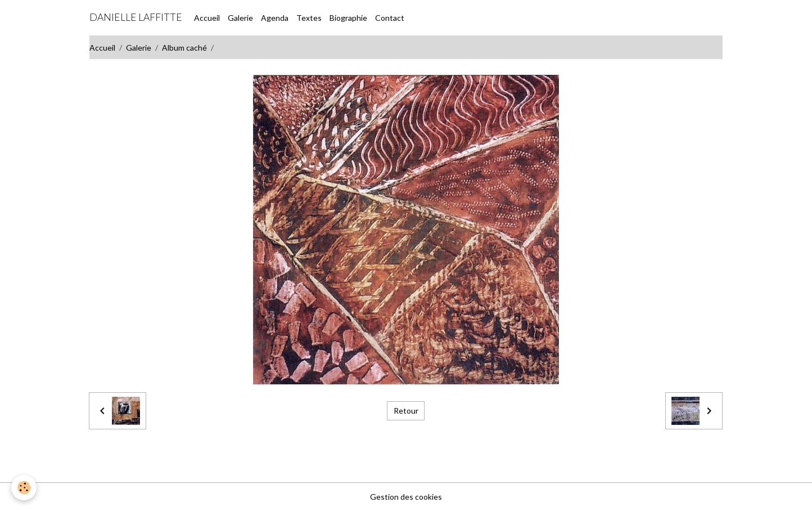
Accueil (207, 18)
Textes (309, 18)
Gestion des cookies (406, 497)
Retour (406, 411)
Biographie (348, 18)
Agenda (275, 18)
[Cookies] (24, 488)
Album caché (184, 48)
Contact (390, 18)
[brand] (136, 17)
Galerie (240, 18)
